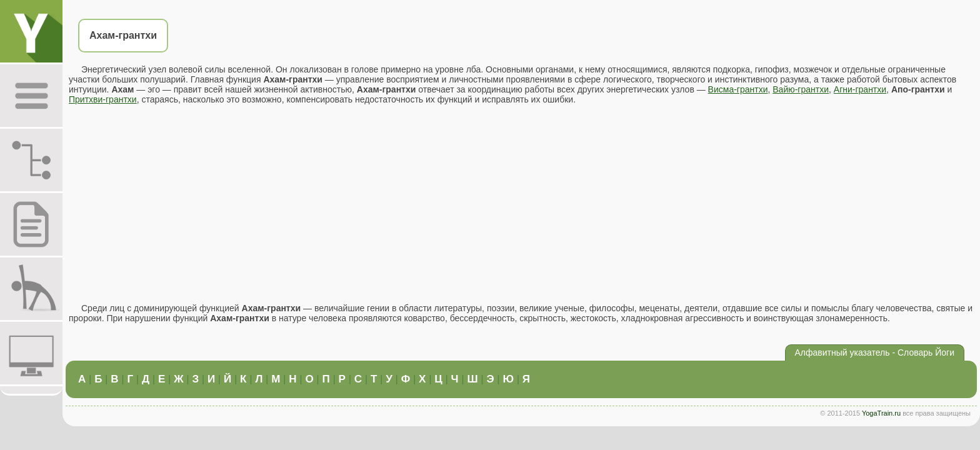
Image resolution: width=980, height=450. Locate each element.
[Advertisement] (521, 204)
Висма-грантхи (738, 89)
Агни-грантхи (860, 89)
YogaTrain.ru (881, 413)
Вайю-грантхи (801, 89)
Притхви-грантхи (103, 99)
